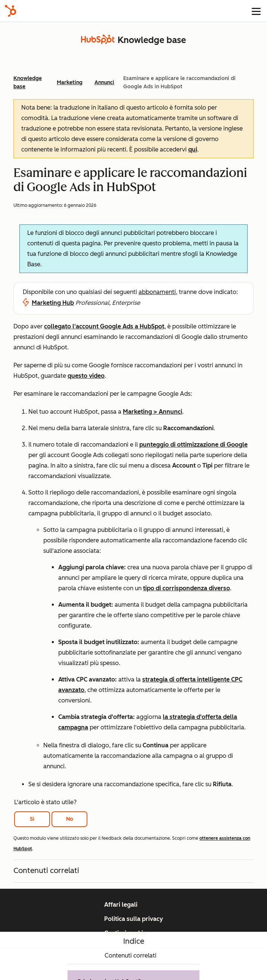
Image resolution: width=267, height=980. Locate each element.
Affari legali (121, 905)
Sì (32, 819)
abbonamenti (157, 292)
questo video (86, 376)
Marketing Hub (53, 303)
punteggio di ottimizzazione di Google (193, 445)
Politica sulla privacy (134, 919)
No (70, 819)
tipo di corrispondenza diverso (187, 588)
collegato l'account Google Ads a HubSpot (104, 326)
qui (193, 149)
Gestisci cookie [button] (125, 933)
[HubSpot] (10, 11)
